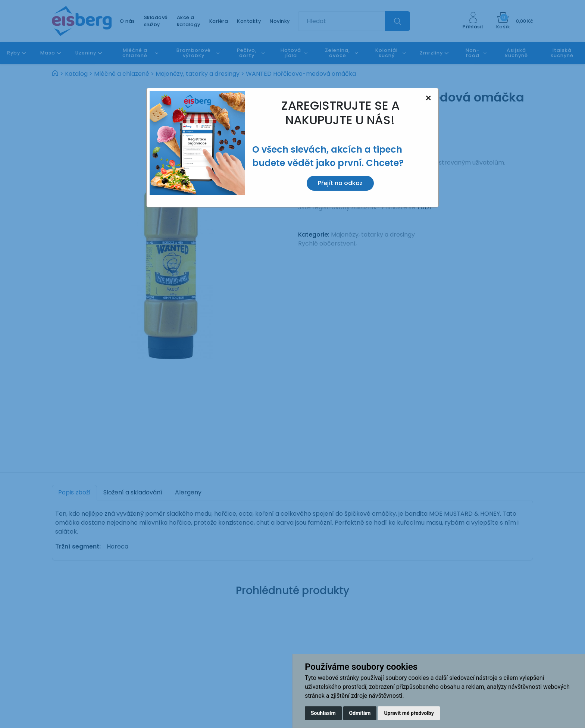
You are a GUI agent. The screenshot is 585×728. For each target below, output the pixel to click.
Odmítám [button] (360, 713)
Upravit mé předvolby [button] (409, 713)
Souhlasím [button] (323, 713)
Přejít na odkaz (340, 183)
